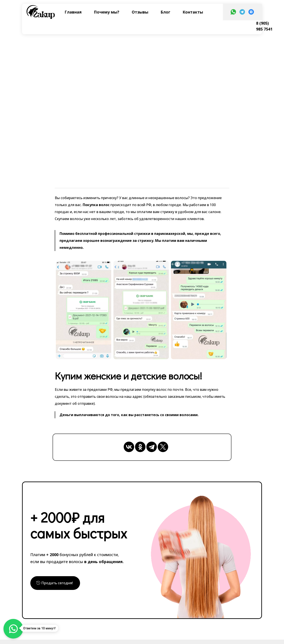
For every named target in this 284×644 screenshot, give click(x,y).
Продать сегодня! (58, 583)
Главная (73, 12)
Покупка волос (96, 205)
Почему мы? (107, 12)
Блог (165, 12)
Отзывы (140, 12)
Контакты (193, 12)
